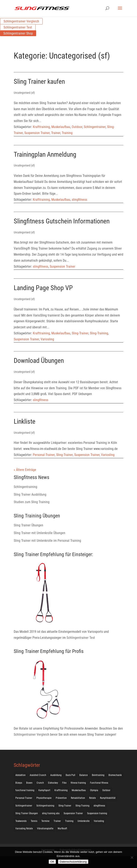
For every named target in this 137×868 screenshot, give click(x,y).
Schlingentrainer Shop (18, 33)
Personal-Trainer (44, 455)
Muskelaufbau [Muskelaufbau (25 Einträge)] (79, 790)
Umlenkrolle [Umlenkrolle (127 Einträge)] (84, 821)
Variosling (47, 339)
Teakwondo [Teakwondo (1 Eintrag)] (21, 821)
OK (52, 862)
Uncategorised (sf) (24, 93)
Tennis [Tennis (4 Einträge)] (34, 821)
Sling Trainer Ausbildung (30, 494)
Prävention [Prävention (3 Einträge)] (61, 798)
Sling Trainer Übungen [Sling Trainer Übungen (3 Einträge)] (27, 813)
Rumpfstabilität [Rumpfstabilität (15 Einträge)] (108, 798)
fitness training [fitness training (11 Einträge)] (78, 783)
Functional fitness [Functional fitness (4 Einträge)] (99, 783)
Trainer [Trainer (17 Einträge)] (57, 821)
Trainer (56, 133)
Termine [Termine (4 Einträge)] (45, 821)
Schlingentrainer (95, 127)
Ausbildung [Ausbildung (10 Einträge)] (56, 775)
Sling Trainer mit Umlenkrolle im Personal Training (47, 541)
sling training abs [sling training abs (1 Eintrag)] (51, 813)
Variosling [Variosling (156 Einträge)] (99, 821)
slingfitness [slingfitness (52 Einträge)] (99, 806)
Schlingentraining (25, 487)
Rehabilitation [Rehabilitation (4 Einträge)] (78, 798)
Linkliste (25, 421)
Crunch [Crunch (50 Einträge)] (40, 783)
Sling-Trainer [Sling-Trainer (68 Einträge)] (65, 806)
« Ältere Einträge (25, 470)
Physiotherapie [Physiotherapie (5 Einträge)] (44, 798)
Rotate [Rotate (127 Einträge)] (93, 798)
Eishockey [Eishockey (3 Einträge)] (53, 783)
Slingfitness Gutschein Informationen (62, 221)
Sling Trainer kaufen (39, 81)
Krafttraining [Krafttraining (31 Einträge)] (61, 790)
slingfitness (79, 200)
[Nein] (132, 857)
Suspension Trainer (37, 133)
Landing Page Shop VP (43, 288)
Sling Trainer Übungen (28, 525)
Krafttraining (41, 127)
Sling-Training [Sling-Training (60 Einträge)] (82, 806)
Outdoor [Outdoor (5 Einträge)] (106, 790)
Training (67, 133)
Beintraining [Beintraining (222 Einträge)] (98, 775)
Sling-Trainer (80, 333)
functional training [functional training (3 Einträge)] (25, 790)
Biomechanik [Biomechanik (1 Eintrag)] (115, 775)
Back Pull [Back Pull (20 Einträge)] (70, 775)
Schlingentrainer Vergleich (21, 21)
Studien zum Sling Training (32, 502)
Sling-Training (99, 333)
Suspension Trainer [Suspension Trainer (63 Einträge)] (73, 813)
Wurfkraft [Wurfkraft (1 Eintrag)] (62, 829)
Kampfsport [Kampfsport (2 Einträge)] (44, 790)
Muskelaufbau (61, 127)
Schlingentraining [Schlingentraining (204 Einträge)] (45, 806)
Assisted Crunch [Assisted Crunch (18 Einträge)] (38, 775)
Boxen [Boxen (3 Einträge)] (29, 783)
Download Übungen (39, 361)
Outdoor (77, 127)
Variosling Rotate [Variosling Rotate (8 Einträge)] (24, 829)
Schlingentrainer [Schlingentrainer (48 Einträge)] (24, 806)
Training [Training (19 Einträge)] (69, 821)
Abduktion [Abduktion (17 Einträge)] (20, 775)
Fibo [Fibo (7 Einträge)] (64, 783)
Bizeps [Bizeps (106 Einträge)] (19, 783)
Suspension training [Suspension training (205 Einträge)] (97, 813)
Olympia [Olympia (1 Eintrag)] (94, 790)
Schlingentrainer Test (18, 27)
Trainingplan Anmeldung (45, 154)
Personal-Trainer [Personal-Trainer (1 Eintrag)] (24, 798)
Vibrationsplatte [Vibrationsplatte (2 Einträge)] (45, 829)
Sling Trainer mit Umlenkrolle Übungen (39, 533)
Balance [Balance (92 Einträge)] (84, 775)
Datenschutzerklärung (73, 862)
